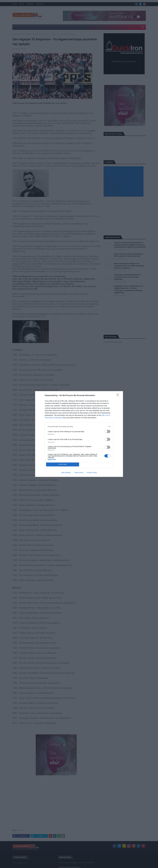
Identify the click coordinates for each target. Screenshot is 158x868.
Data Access (79, 473)
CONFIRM (63, 465)
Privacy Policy (92, 473)
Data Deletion (66, 473)
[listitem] (79, 426)
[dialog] (79, 434)
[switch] (107, 431)
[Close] (119, 396)
